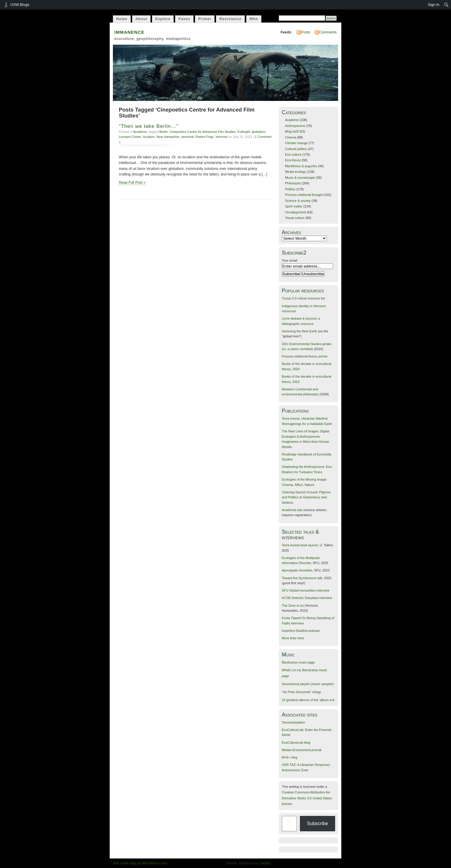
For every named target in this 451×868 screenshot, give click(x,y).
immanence (129, 32)
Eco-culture (293, 154)
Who (254, 19)
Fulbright (244, 132)
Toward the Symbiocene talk (302, 578)
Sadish (265, 863)
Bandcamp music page (298, 662)
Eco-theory (293, 160)
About (141, 19)
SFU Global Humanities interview (306, 590)
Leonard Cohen (130, 137)
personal (188, 137)
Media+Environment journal (302, 750)
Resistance (230, 19)
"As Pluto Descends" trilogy (301, 692)
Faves (184, 19)
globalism (259, 132)
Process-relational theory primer (305, 356)
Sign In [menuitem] (434, 5)
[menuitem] (446, 5)
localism (149, 137)
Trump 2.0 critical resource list (303, 298)
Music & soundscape (300, 178)
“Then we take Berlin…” (149, 126)
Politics (290, 189)
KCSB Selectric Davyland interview (307, 598)
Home (122, 19)
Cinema (291, 137)
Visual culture (295, 218)
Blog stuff (292, 131)
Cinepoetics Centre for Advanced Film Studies (203, 132)
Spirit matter (294, 206)
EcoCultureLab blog (296, 743)
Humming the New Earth (299, 331)
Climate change (296, 143)
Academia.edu (292, 510)
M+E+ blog (290, 757)
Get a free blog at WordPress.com (140, 863)
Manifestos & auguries (301, 166)
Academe (140, 132)
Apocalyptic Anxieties (297, 570)
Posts (306, 32)
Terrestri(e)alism (293, 722)
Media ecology (296, 172)
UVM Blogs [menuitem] (20, 5)
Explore (163, 19)
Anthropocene (295, 126)
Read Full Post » (132, 183)
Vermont (221, 137)
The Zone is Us (293, 605)
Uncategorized (296, 212)
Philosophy (293, 183)
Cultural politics (296, 149)
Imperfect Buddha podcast (301, 631)
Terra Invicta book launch (300, 545)
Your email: (290, 260)
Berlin (164, 132)
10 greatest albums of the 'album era (308, 700)
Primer (205, 19)
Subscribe (318, 823)
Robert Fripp (205, 137)
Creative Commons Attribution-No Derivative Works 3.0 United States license (307, 798)
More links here (293, 638)
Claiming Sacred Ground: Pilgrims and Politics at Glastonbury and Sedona (306, 497)
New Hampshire (168, 137)
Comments (328, 32)
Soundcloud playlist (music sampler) (308, 684)
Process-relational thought (304, 195)
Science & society (298, 201)
